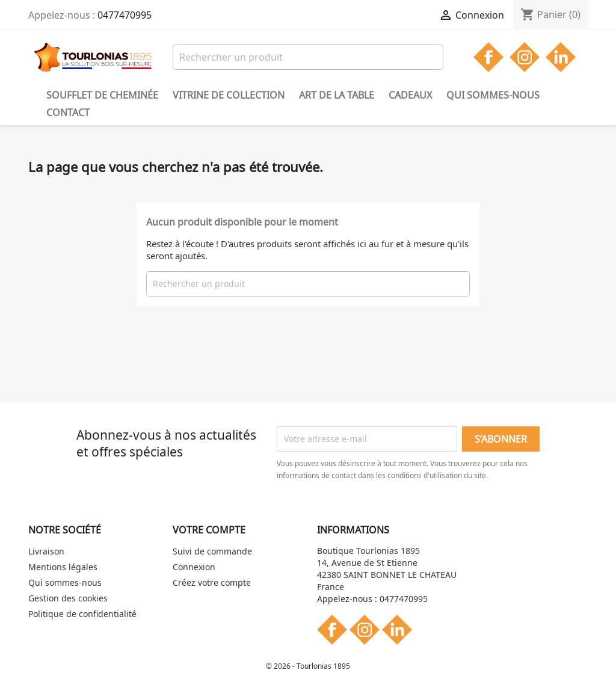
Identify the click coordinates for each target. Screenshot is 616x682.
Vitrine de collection (229, 95)
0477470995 (125, 15)
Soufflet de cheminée (102, 95)
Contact (68, 112)
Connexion (194, 567)
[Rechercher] (308, 57)
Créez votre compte (212, 582)
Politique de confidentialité (82, 614)
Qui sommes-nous (493, 95)
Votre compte (209, 530)
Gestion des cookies (68, 598)
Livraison (46, 551)
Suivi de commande (212, 551)
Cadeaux (410, 95)
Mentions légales (63, 567)
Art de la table (337, 95)
